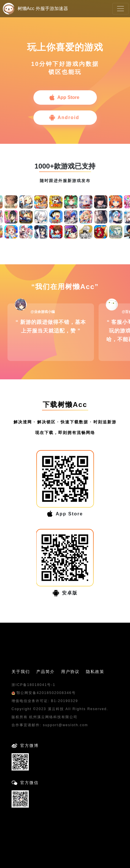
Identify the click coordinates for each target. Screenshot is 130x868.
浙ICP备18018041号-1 (33, 685)
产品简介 (46, 672)
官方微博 (29, 745)
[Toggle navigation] (120, 9)
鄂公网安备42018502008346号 (44, 693)
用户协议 (70, 672)
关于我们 (21, 672)
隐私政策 (95, 672)
